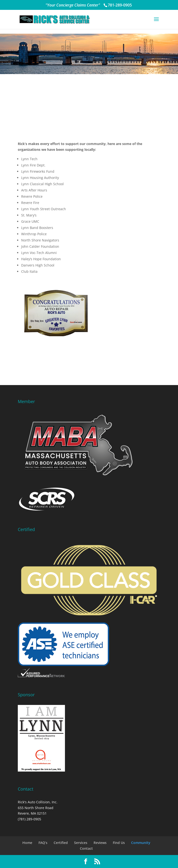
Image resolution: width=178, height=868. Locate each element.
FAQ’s (43, 843)
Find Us (119, 843)
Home (27, 843)
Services (81, 843)
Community (141, 843)
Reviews (100, 843)
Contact (86, 848)
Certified (61, 843)
